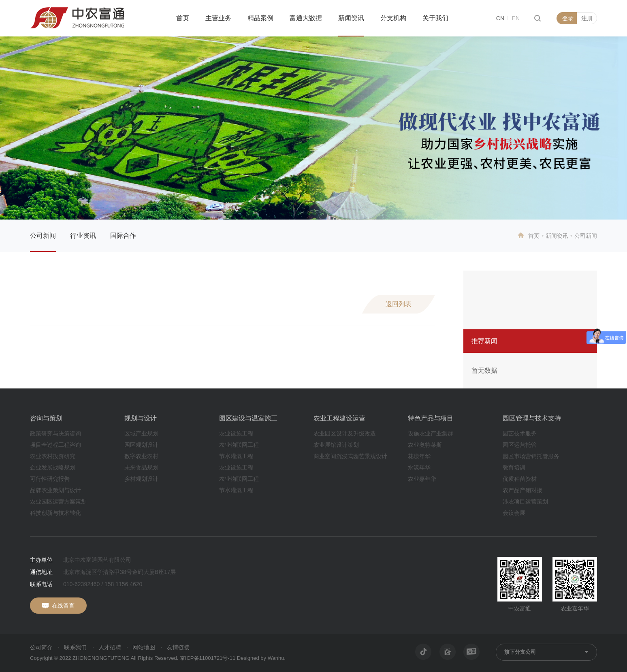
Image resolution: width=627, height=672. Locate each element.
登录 (568, 18)
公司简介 (41, 647)
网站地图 (144, 647)
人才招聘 (110, 647)
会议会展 (514, 513)
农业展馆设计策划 (336, 445)
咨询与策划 (46, 418)
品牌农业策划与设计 (55, 490)
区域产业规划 (141, 433)
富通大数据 (306, 18)
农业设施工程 (236, 433)
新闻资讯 (351, 18)
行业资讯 (83, 236)
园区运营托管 (520, 445)
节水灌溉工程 (236, 456)
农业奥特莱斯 (425, 445)
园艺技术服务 (520, 433)
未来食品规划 (141, 467)
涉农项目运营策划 (525, 501)
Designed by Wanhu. (261, 658)
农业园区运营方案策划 (58, 501)
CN (500, 18)
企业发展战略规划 (53, 467)
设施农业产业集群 (431, 433)
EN (516, 18)
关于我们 (435, 18)
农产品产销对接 (522, 490)
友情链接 (178, 647)
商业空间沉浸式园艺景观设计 (350, 456)
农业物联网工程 (239, 445)
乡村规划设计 (141, 479)
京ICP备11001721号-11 (208, 658)
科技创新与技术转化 (55, 513)
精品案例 (260, 18)
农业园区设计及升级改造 (345, 433)
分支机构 (393, 18)
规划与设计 (141, 418)
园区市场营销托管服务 (531, 456)
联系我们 (75, 647)
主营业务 (218, 18)
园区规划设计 (141, 445)
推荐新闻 (484, 341)
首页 (183, 18)
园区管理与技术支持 (532, 418)
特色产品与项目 (431, 418)
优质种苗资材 (520, 479)
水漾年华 (419, 467)
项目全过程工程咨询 (55, 445)
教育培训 (514, 467)
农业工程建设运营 (339, 418)
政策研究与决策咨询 (55, 433)
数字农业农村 (141, 456)
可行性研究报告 (50, 479)
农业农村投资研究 (53, 456)
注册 (587, 18)
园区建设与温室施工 (248, 418)
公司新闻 (43, 236)
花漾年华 (419, 456)
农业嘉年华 (422, 479)
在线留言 (63, 606)
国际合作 (123, 236)
